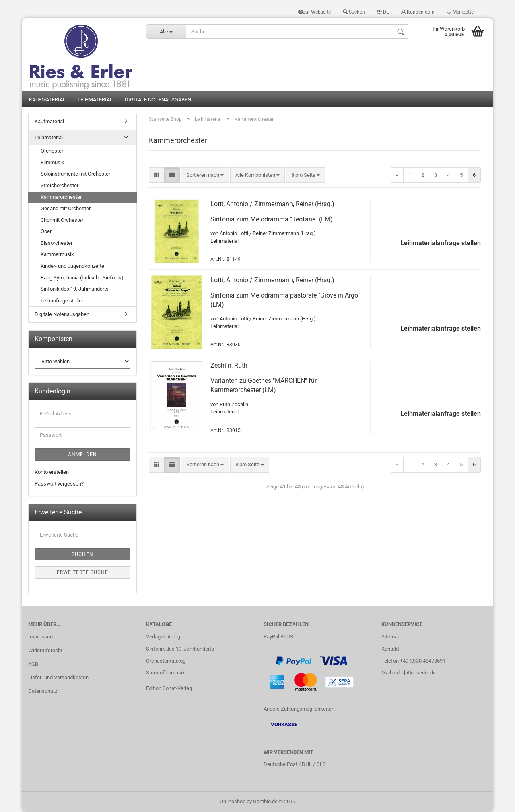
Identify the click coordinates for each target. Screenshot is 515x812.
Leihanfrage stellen (63, 301)
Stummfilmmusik (166, 673)
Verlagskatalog (163, 637)
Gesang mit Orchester (66, 208)
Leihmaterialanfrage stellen (441, 243)
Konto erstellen (52, 472)
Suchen (354, 12)
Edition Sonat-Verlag (169, 688)
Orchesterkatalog (166, 661)
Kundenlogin (418, 12)
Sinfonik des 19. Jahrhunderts (75, 289)
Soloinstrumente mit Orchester (75, 174)
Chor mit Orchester (62, 220)
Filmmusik (53, 162)
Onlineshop (233, 801)
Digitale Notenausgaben (158, 100)
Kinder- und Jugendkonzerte (72, 266)
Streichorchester (60, 185)
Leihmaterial (95, 100)
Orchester (52, 151)
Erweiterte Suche (82, 572)
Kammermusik (57, 254)
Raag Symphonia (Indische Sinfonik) (82, 278)
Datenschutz (43, 691)
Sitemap (391, 637)
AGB (33, 664)
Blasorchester (57, 243)
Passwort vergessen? (59, 484)
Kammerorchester (61, 197)
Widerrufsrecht (45, 650)
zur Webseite (314, 12)
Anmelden (82, 455)
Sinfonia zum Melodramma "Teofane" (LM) (272, 219)
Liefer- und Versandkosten (58, 677)
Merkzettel (461, 12)
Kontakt (390, 649)
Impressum (41, 637)
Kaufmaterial (47, 100)
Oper (46, 231)
